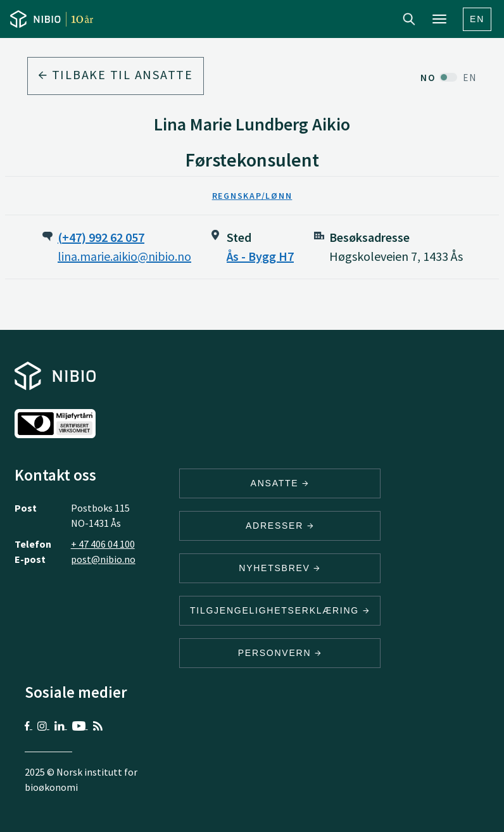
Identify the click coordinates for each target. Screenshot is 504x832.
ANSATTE (280, 483)
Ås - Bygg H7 (260, 256)
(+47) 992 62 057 (101, 237)
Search (409, 19)
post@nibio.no (103, 559)
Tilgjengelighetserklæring (280, 610)
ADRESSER (280, 526)
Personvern (280, 653)
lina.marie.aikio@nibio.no (124, 256)
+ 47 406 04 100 (103, 544)
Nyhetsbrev (280, 568)
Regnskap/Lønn (252, 196)
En (477, 19)
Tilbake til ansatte (116, 74)
